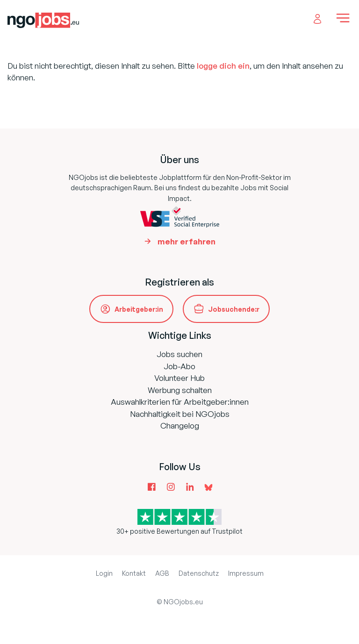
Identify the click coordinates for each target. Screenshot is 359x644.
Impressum (246, 573)
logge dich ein (223, 66)
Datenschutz (199, 573)
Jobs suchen (179, 354)
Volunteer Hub (179, 378)
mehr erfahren (187, 241)
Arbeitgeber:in (139, 309)
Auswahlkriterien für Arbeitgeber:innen (180, 402)
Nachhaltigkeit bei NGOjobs (180, 414)
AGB (162, 573)
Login (104, 573)
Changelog (180, 426)
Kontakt (134, 573)
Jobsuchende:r (234, 309)
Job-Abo (179, 366)
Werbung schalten (180, 390)
